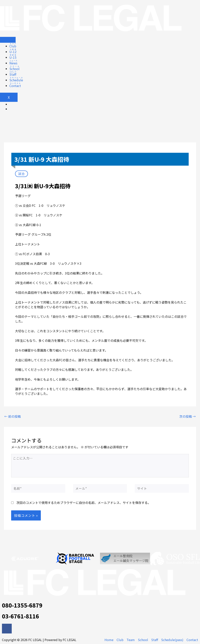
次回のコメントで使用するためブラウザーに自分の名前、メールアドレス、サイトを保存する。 (84, 503)
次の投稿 (187, 416)
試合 (21, 174)
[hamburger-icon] (8, 40)
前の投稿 (12, 416)
